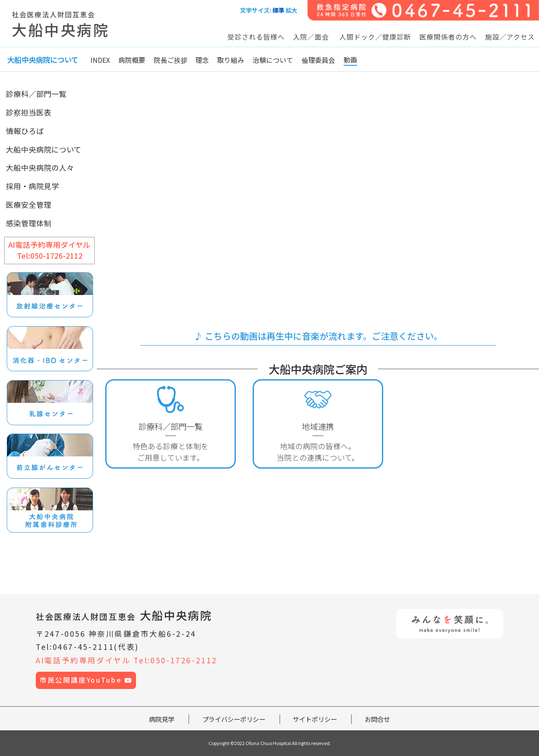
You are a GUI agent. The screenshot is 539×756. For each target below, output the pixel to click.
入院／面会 (311, 37)
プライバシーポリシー (234, 719)
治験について (273, 60)
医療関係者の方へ (448, 37)
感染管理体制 (29, 223)
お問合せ (377, 719)
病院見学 (162, 719)
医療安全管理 (29, 205)
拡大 (291, 10)
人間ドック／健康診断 (375, 37)
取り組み (231, 60)
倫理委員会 (318, 60)
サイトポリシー (315, 719)
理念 (202, 60)
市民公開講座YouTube (86, 680)
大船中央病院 (124, 615)
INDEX (100, 60)
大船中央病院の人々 (40, 168)
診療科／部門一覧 (36, 94)
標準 (278, 10)
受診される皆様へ (256, 37)
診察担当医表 (29, 112)
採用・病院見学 (32, 186)
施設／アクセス (510, 37)
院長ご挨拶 (171, 60)
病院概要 (132, 60)
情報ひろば (25, 131)
